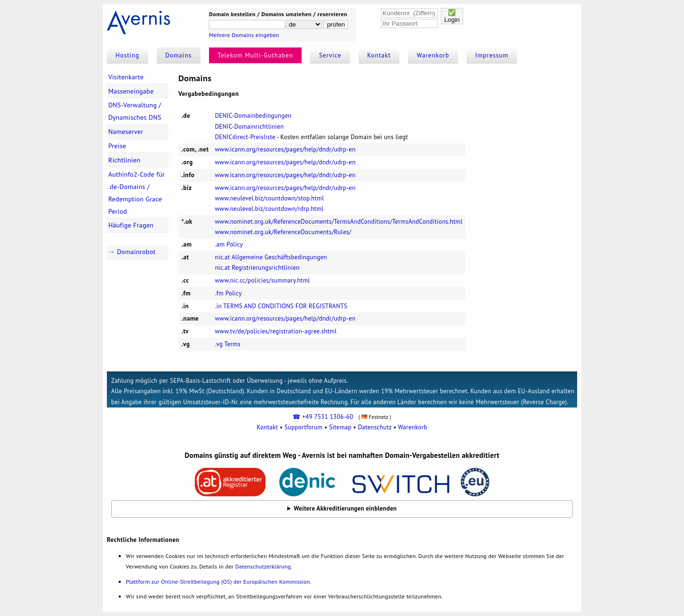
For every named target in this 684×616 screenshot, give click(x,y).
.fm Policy (228, 293)
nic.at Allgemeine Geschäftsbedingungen (271, 257)
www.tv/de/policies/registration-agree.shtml (276, 331)
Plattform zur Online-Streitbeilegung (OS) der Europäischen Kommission (218, 582)
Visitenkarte (126, 77)
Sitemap (340, 427)
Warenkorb (433, 55)
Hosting (127, 55)
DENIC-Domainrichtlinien (250, 127)
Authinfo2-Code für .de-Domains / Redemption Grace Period (137, 193)
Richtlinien (124, 160)
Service (330, 55)
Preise (117, 146)
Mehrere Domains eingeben (244, 35)
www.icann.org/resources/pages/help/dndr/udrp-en (285, 149)
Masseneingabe (131, 91)
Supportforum (304, 427)
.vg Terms (228, 344)
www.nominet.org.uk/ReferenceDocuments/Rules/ (283, 232)
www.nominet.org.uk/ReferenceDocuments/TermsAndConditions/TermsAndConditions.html (339, 222)
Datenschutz (375, 427)
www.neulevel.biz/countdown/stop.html (270, 198)
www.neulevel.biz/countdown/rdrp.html (270, 209)
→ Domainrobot (132, 252)
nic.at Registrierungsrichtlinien (257, 268)
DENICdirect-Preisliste (245, 137)
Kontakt (379, 55)
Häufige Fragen (131, 225)
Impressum (492, 55)
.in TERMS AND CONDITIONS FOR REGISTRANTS (281, 306)
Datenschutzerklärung (263, 566)
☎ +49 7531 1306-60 (323, 417)
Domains (179, 55)
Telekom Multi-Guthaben (255, 55)
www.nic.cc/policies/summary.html (263, 280)
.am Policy (229, 244)
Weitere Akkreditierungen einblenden (346, 508)
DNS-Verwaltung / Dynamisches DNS (135, 111)
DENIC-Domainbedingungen (253, 116)
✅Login (452, 16)
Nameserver (126, 132)
